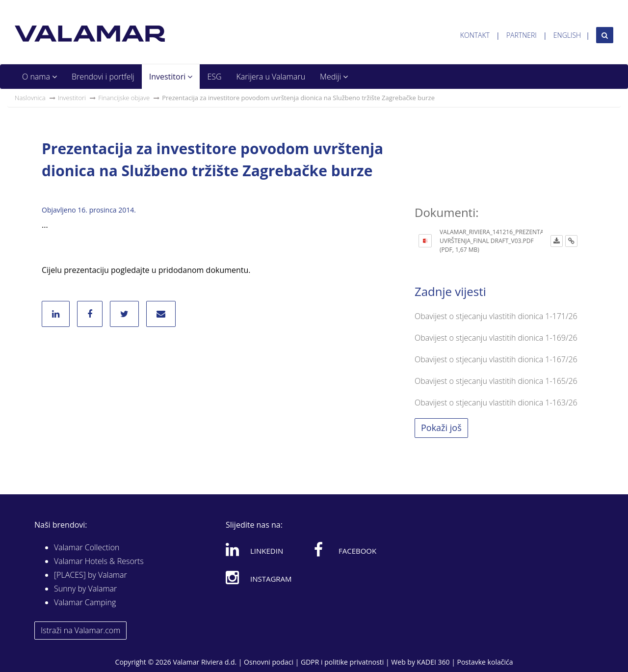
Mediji (334, 77)
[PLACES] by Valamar (91, 575)
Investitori (171, 77)
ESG (214, 77)
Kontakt (475, 35)
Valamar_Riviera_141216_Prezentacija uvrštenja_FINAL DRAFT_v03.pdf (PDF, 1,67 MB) (497, 241)
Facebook (345, 549)
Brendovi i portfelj (103, 77)
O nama (39, 77)
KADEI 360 (433, 662)
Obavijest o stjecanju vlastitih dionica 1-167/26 (496, 359)
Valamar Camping (85, 602)
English (567, 35)
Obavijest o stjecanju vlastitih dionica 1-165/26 (496, 381)
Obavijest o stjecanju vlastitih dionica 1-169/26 (496, 338)
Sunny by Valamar (85, 589)
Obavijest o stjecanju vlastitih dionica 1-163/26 (496, 403)
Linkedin (254, 549)
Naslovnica (30, 98)
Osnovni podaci (269, 662)
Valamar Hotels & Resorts (99, 561)
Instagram (259, 577)
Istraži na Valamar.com (80, 630)
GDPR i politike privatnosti (342, 662)
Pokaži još (441, 428)
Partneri (522, 35)
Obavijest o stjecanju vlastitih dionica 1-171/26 (496, 316)
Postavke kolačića (485, 662)
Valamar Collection (87, 547)
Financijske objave (124, 98)
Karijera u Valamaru (271, 77)
